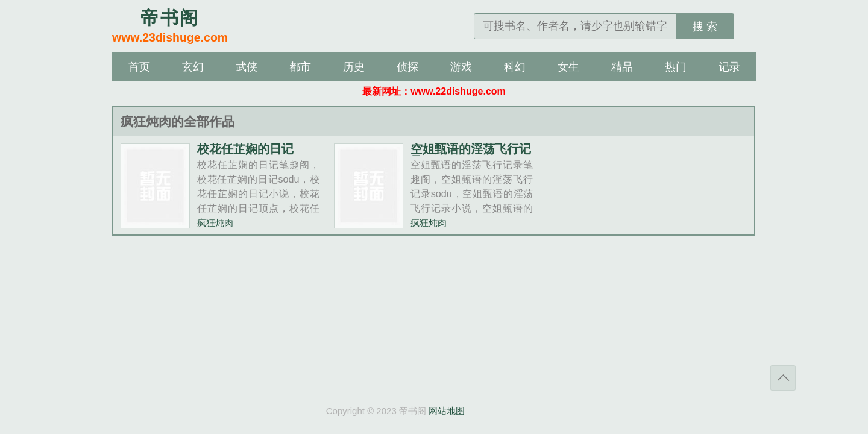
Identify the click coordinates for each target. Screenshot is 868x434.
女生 (568, 67)
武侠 (247, 67)
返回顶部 (783, 378)
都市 (300, 67)
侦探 (407, 67)
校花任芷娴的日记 (245, 149)
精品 (622, 67)
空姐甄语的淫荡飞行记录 (471, 155)
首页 (139, 67)
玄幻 (193, 67)
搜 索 (705, 27)
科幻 (515, 67)
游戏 (461, 67)
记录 (729, 67)
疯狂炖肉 (215, 223)
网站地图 (447, 411)
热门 (676, 67)
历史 (354, 67)
